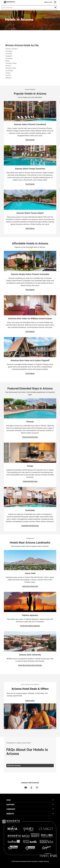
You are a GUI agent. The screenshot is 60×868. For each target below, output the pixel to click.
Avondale (9, 51)
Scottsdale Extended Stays (30, 526)
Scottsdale (9, 71)
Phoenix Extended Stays (30, 437)
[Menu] (55, 2)
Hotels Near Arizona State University (30, 665)
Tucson (8, 75)
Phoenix (8, 66)
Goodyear (9, 58)
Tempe (8, 73)
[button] (29, 7)
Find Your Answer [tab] (14, 765)
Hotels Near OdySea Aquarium (30, 626)
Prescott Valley (11, 68)
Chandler (9, 54)
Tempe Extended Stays (30, 481)
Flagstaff (9, 56)
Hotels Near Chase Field (30, 586)
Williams (9, 78)
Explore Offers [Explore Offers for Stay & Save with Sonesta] (30, 701)
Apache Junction (12, 49)
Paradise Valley (11, 63)
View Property (30, 140)
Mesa (7, 61)
